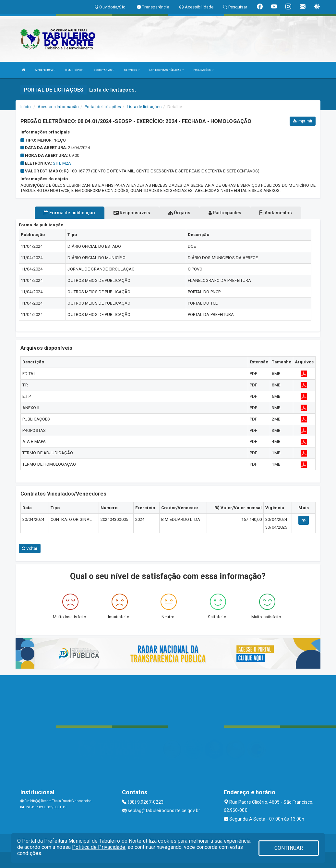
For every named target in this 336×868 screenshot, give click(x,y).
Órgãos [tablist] (179, 213)
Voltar (30, 548)
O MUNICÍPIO (75, 70)
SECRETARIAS (104, 70)
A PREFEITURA (45, 70)
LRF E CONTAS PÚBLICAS (166, 70)
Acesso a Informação (58, 107)
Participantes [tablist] (225, 213)
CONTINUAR (289, 848)
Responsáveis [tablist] (132, 213)
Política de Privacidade (99, 847)
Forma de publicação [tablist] (69, 213)
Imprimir (303, 121)
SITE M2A (62, 163)
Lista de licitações (144, 107)
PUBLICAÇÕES (203, 70)
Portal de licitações (103, 107)
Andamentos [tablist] (276, 213)
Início (26, 107)
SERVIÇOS (132, 70)
